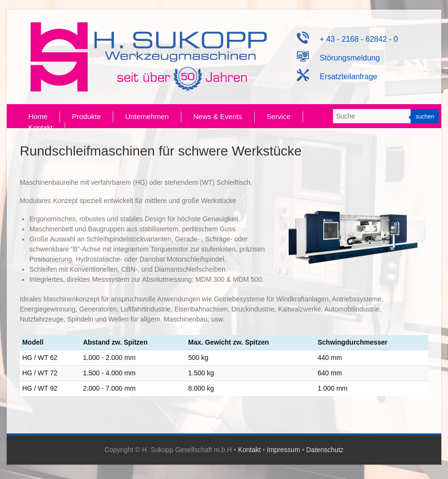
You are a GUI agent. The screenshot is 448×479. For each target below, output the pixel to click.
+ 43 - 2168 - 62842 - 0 (347, 39)
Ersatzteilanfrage (337, 77)
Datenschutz (325, 450)
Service (279, 116)
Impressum (283, 450)
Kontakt (41, 127)
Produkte (86, 116)
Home (38, 116)
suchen (425, 117)
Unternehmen (147, 116)
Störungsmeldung (338, 58)
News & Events (218, 116)
